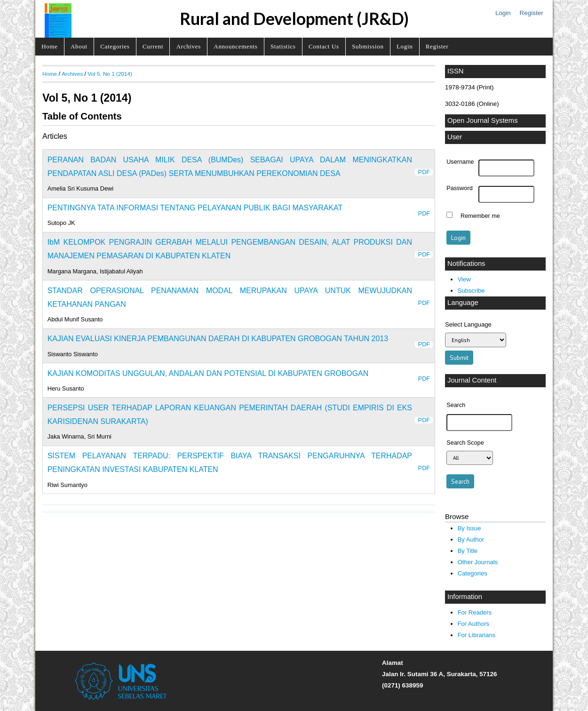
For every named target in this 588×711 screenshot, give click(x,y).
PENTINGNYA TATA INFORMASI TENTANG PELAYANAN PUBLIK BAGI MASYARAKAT (195, 208)
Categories (115, 46)
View (464, 279)
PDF (424, 172)
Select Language (468, 324)
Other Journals (478, 562)
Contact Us (324, 46)
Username (460, 162)
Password (460, 188)
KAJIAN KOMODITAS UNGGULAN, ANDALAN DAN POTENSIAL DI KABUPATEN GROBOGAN (208, 373)
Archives (189, 46)
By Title (468, 551)
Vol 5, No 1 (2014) (110, 74)
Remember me (480, 216)
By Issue (469, 528)
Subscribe (471, 291)
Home (49, 46)
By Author (471, 539)
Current (153, 46)
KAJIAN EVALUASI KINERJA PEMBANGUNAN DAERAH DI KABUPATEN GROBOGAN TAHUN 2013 (218, 339)
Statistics (283, 46)
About (79, 46)
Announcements (235, 46)
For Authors (473, 624)
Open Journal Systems (483, 120)
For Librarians (477, 635)
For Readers (475, 612)
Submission (368, 46)
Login (503, 13)
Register (532, 13)
